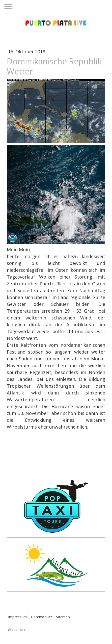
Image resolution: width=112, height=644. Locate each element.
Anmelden (16, 629)
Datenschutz (41, 617)
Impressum (17, 617)
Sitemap (63, 617)
